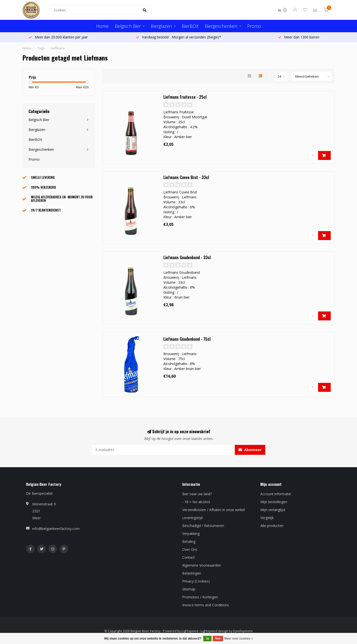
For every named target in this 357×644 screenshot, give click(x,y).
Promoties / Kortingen (200, 597)
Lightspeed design (214, 631)
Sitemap (189, 589)
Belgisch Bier (128, 26)
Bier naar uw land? (197, 494)
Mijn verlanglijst (273, 510)
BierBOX (190, 26)
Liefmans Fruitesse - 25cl (185, 97)
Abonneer (250, 450)
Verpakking (191, 534)
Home (102, 26)
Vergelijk (267, 518)
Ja (207, 639)
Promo (254, 26)
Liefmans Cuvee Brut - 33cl (186, 177)
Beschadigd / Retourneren (203, 526)
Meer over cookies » (239, 639)
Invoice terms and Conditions (206, 605)
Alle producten (272, 526)
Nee (218, 639)
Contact (189, 557)
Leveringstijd (192, 518)
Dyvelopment (243, 631)
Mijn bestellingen (274, 502)
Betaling (189, 541)
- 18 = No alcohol (196, 502)
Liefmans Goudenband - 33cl (187, 257)
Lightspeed (190, 631)
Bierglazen (161, 26)
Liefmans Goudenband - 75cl (187, 339)
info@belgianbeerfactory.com (56, 529)
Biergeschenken (221, 26)
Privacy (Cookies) (196, 581)
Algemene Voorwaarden (202, 565)
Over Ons (190, 549)
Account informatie (276, 494)
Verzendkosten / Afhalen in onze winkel (214, 510)
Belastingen (192, 573)
